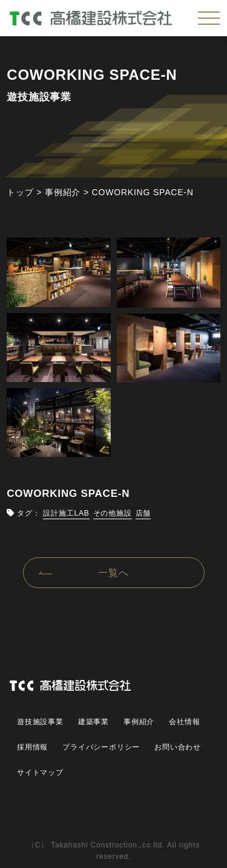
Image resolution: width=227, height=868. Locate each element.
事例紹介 (139, 722)
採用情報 (32, 747)
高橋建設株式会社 (91, 18)
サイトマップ (40, 772)
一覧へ (113, 573)
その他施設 (113, 513)
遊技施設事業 (40, 722)
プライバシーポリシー (101, 747)
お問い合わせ (178, 747)
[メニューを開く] (209, 18)
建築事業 (94, 722)
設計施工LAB (66, 513)
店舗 (143, 513)
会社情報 (184, 722)
